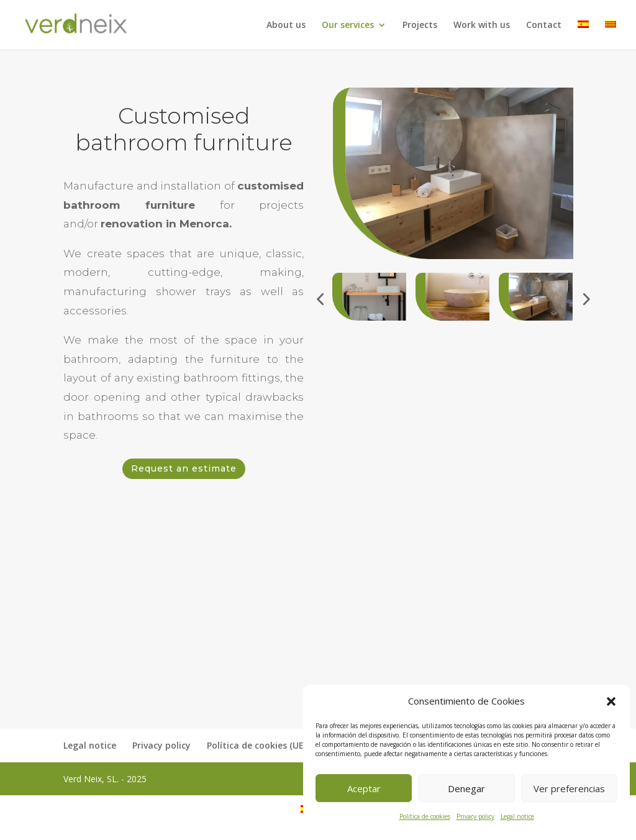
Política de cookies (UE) (257, 745)
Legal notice (517, 816)
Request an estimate (184, 468)
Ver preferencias (569, 788)
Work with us (482, 25)
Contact (544, 25)
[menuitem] (583, 35)
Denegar (466, 788)
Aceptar (364, 788)
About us (286, 25)
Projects (420, 25)
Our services (348, 25)
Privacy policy (475, 816)
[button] (611, 701)
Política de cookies (425, 816)
